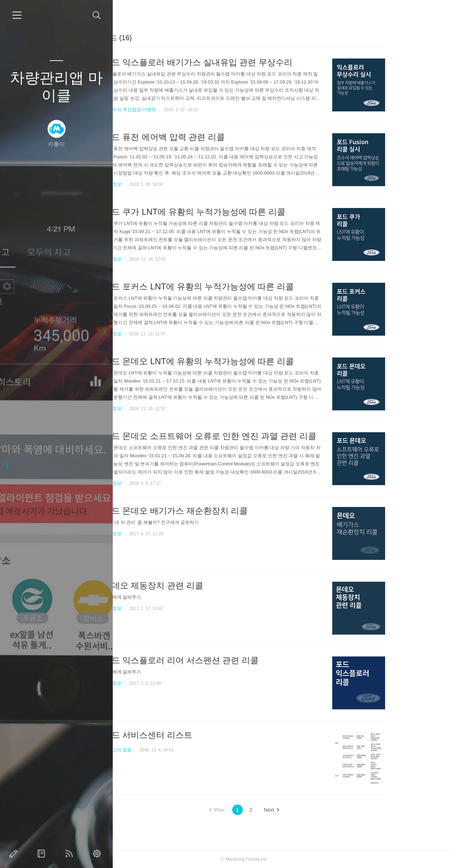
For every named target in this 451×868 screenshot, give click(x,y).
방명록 (43, 854)
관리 (98, 854)
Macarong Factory (276, 859)
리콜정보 (146, 184)
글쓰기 (15, 854)
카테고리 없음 (151, 750)
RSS (70, 854)
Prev (250, 810)
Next (305, 810)
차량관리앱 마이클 (56, 87)
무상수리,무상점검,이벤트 (163, 109)
